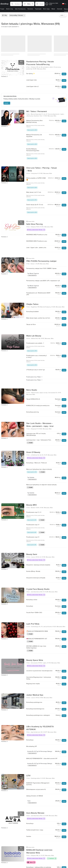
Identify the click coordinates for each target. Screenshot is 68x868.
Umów (64, 74)
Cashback (52, 858)
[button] (16, 4)
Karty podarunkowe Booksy (36, 230)
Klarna (31, 862)
